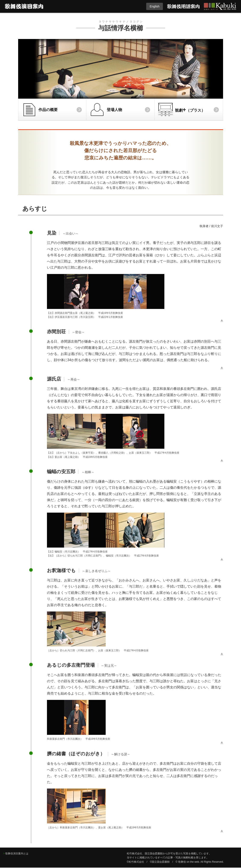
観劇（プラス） (190, 110)
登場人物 (114, 110)
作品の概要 (48, 110)
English (155, 6)
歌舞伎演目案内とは (17, 854)
